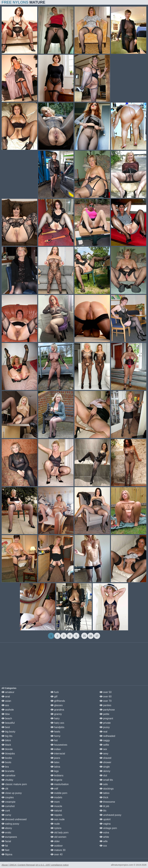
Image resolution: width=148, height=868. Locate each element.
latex (55, 762)
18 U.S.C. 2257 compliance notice (52, 865)
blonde (7, 749)
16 (91, 636)
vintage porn (108, 828)
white (104, 837)
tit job (104, 806)
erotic (6, 833)
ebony (7, 828)
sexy (104, 754)
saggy (105, 740)
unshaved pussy (110, 815)
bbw (6, 714)
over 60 (106, 697)
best (6, 727)
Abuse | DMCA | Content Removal (18, 865)
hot (54, 740)
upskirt (105, 819)
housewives (59, 745)
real (103, 732)
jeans (55, 758)
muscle (56, 806)
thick (104, 797)
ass (5, 705)
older (55, 841)
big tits (7, 736)
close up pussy (12, 793)
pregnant (106, 718)
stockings (107, 789)
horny (55, 736)
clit (5, 789)
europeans (9, 837)
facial (6, 841)
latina (55, 767)
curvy (6, 815)
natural (56, 811)
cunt (6, 811)
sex (103, 749)
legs (55, 771)
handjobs (57, 727)
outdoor (57, 846)
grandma (57, 710)
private (105, 723)
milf (54, 789)
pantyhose (107, 710)
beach (7, 718)
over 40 (57, 854)
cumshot (8, 806)
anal (6, 697)
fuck (55, 692)
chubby (7, 780)
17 (97, 636)
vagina (105, 824)
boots (6, 762)
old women (58, 837)
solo (104, 784)
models (56, 797)
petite (104, 714)
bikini (6, 740)
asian (6, 701)
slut (103, 775)
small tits (106, 780)
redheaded (107, 736)
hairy (55, 718)
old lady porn (60, 833)
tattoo (104, 793)
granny (56, 714)
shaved (105, 758)
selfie (104, 745)
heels (55, 732)
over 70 (106, 701)
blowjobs (8, 754)
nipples (56, 815)
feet (5, 850)
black (6, 745)
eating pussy (10, 824)
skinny (105, 771)
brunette (8, 771)
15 (84, 636)
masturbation (60, 784)
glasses (57, 705)
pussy (105, 727)
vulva (104, 833)
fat (5, 846)
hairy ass (57, 723)
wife (104, 841)
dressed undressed (14, 819)
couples (8, 797)
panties (105, 705)
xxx (103, 846)
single (105, 767)
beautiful (8, 723)
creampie (8, 802)
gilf (54, 697)
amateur (8, 692)
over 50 (106, 692)
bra (5, 767)
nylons (56, 828)
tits (103, 811)
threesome (107, 802)
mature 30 (58, 850)
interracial (58, 754)
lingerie (56, 780)
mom (55, 802)
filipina (7, 854)
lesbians (57, 775)
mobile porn (59, 793)
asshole (8, 710)
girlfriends (58, 701)
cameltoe (8, 775)
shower (105, 762)
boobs (7, 758)
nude (55, 824)
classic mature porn (14, 784)
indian (56, 749)
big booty (8, 732)
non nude (58, 819)
